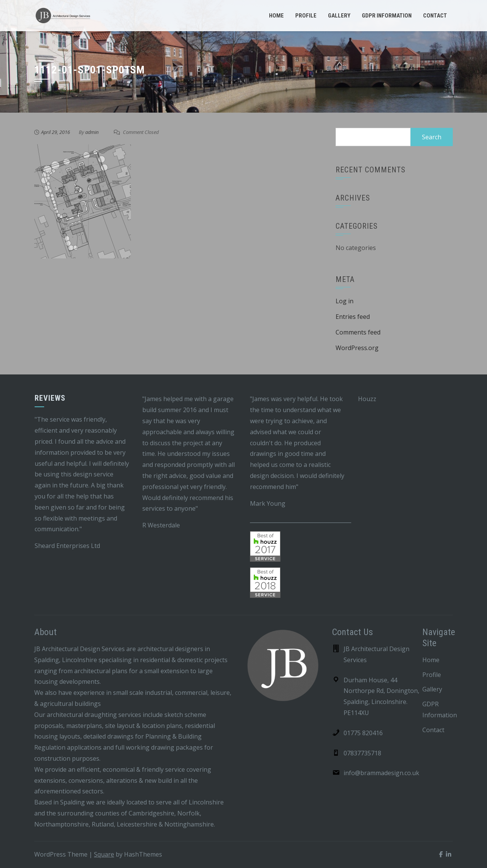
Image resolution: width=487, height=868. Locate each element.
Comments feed (358, 332)
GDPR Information (387, 16)
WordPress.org (357, 348)
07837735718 (362, 753)
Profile (306, 16)
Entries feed (353, 317)
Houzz (367, 399)
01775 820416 (363, 733)
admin (92, 132)
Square (104, 854)
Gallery (339, 16)
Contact (435, 16)
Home (276, 16)
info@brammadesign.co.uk (381, 773)
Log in (345, 301)
